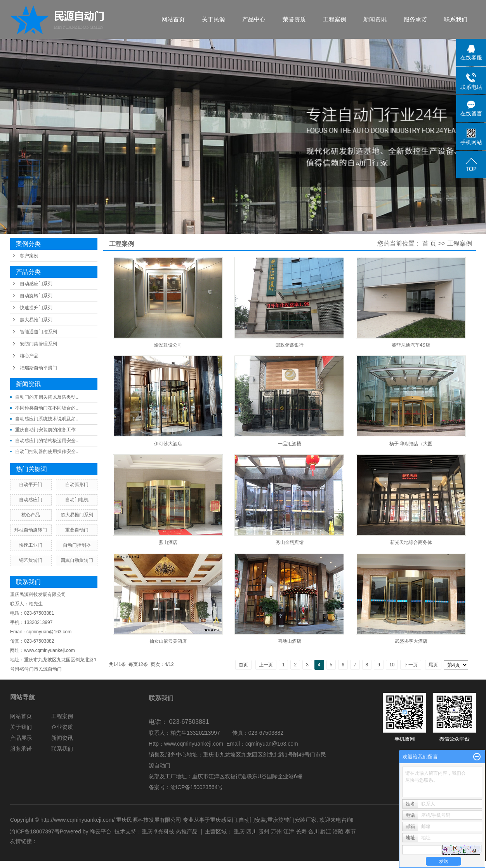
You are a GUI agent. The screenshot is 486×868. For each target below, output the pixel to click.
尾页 (433, 665)
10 (392, 665)
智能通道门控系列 (38, 332)
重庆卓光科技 (158, 831)
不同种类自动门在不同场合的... (47, 408)
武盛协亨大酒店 (411, 641)
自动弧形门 (77, 485)
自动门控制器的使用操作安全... (47, 451)
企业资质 (62, 727)
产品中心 (254, 19)
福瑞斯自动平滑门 (38, 368)
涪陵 (338, 831)
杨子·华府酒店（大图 (411, 444)
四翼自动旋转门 (77, 560)
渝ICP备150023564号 (197, 787)
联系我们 (456, 19)
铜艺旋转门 (31, 560)
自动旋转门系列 (36, 296)
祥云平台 (101, 831)
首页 (243, 665)
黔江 (326, 831)
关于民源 (213, 19)
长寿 (301, 831)
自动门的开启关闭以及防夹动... (47, 397)
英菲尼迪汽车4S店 (411, 345)
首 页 (429, 243)
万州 (276, 831)
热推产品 (187, 831)
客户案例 (29, 256)
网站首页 (173, 19)
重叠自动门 (77, 530)
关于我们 (21, 727)
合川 (314, 831)
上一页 (266, 665)
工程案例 (335, 19)
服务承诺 (415, 19)
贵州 (264, 831)
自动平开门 (31, 485)
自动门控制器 (77, 545)
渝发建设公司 (168, 345)
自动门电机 (77, 500)
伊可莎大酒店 (168, 444)
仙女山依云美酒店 (168, 641)
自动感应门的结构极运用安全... (47, 441)
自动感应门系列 (36, 284)
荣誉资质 (294, 19)
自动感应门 (31, 500)
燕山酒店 (168, 542)
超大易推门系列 (36, 320)
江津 (289, 831)
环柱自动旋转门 (31, 530)
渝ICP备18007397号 (35, 831)
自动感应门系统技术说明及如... (47, 419)
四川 (252, 831)
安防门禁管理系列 (38, 344)
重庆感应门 (224, 820)
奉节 (351, 831)
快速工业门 (31, 545)
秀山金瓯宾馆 (290, 542)
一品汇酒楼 (290, 444)
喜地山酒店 (290, 641)
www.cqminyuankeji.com (194, 744)
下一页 (411, 665)
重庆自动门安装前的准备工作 (45, 430)
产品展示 (21, 738)
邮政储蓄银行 (290, 345)
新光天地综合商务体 (411, 542)
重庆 (239, 831)
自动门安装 (252, 820)
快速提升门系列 (36, 308)
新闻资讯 (375, 19)
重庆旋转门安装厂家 (292, 820)
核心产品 (29, 356)
